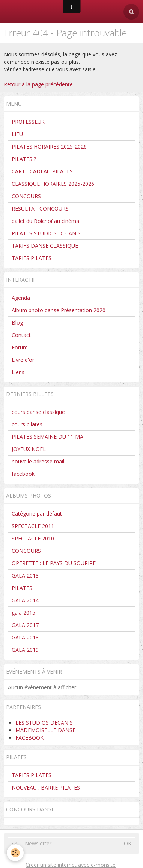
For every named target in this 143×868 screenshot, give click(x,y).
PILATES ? (24, 159)
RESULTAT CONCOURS (40, 208)
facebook (23, 474)
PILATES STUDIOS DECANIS (46, 233)
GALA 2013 (25, 575)
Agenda (21, 298)
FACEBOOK (29, 738)
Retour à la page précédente (38, 84)
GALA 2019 (25, 650)
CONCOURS (26, 196)
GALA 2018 (25, 637)
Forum (20, 347)
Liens (18, 372)
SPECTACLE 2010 (33, 538)
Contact (21, 335)
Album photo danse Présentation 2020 (59, 310)
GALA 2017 (25, 625)
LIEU (17, 134)
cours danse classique (38, 412)
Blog (17, 323)
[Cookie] (15, 853)
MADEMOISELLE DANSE (45, 730)
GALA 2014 (25, 600)
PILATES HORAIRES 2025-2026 (49, 147)
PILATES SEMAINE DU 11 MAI (48, 437)
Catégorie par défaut (37, 514)
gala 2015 (23, 613)
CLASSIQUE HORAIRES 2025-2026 (53, 184)
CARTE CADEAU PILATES (42, 171)
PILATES (22, 588)
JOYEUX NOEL (29, 449)
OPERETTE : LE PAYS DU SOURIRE (54, 563)
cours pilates (27, 424)
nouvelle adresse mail (38, 461)
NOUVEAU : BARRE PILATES (46, 788)
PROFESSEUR (28, 122)
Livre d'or (23, 360)
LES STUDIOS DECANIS (44, 723)
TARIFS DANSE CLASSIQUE (45, 246)
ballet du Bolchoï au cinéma (45, 221)
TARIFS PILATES (32, 258)
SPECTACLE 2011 (33, 526)
